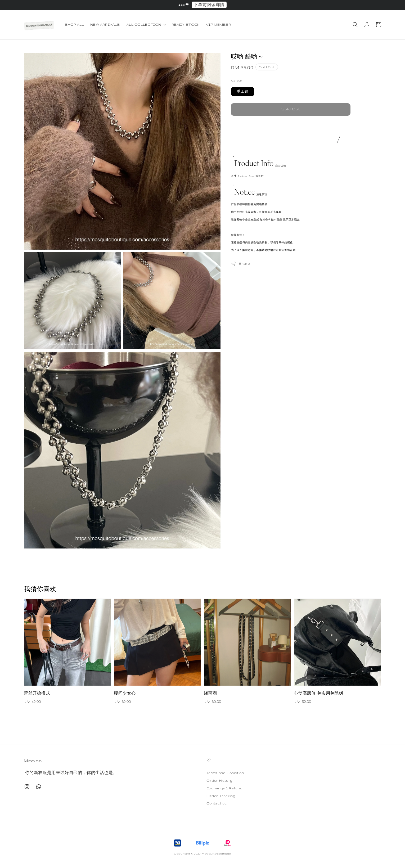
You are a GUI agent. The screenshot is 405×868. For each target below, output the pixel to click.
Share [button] (241, 264)
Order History (219, 781)
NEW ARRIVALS (105, 24)
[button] (355, 25)
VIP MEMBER (219, 24)
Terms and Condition (225, 773)
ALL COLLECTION (144, 24)
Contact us (217, 803)
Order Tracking (221, 796)
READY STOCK (186, 24)
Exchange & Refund (224, 788)
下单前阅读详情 (209, 5)
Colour (237, 80)
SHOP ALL (75, 24)
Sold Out (291, 109)
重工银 (243, 91)
